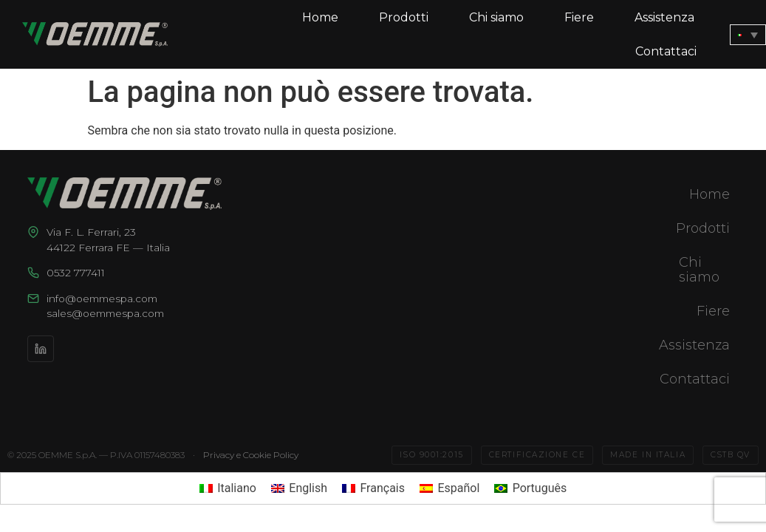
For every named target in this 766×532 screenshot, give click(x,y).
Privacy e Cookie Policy (251, 455)
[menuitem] (748, 35)
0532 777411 (76, 273)
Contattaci (666, 51)
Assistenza (664, 17)
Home (320, 17)
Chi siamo (496, 17)
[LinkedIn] (41, 349)
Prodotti (404, 17)
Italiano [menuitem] (237, 488)
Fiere (579, 17)
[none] (748, 35)
